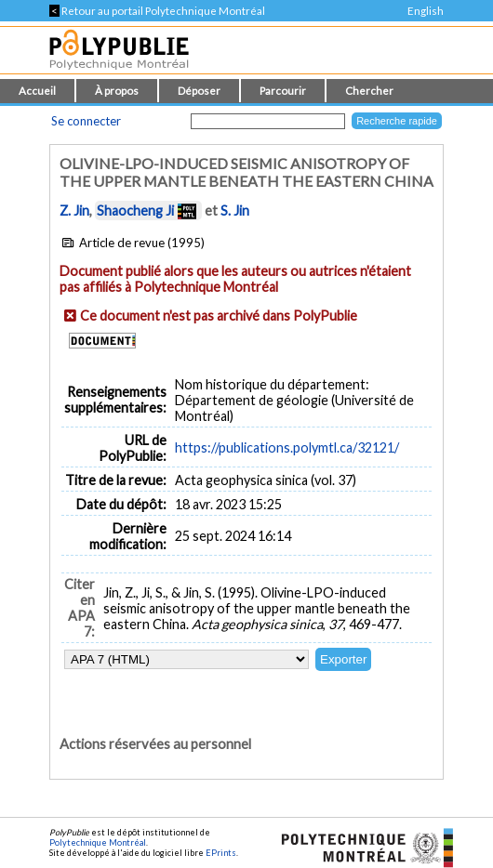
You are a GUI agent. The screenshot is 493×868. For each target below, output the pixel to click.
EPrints (221, 853)
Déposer (199, 91)
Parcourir (283, 91)
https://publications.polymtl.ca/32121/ (287, 447)
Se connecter (86, 121)
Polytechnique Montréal (98, 842)
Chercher (369, 91)
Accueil (37, 91)
